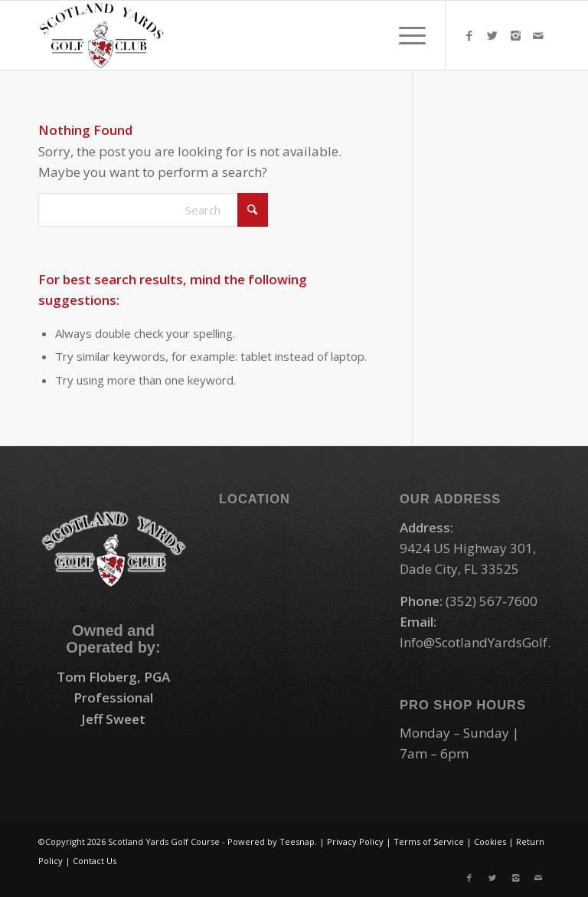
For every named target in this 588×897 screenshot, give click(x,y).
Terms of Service (429, 841)
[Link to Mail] (538, 35)
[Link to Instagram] (515, 35)
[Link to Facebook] (469, 35)
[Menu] (405, 35)
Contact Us (95, 861)
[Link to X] (492, 35)
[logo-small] (102, 35)
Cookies (490, 841)
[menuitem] (405, 35)
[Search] (153, 210)
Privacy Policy (355, 841)
